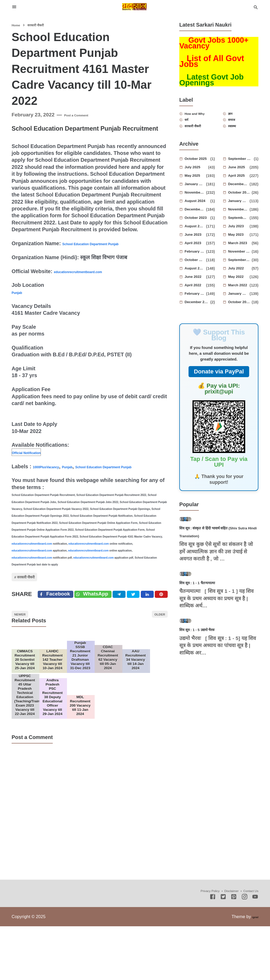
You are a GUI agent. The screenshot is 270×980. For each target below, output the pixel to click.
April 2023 (196, 252)
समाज (237, 125)
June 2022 (196, 286)
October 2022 (196, 269)
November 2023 (240, 219)
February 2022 (196, 303)
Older (154, 636)
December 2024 (240, 193)
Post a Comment (84, 115)
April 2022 (196, 294)
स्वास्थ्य (238, 134)
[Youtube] (255, 951)
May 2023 (240, 244)
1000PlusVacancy (54, 466)
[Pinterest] (170, 611)
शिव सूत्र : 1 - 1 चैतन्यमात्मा (209, 642)
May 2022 (240, 286)
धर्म (191, 125)
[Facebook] (58, 611)
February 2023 (196, 261)
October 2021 (241, 311)
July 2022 (241, 278)
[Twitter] (102, 611)
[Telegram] (130, 611)
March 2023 (241, 252)
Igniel (253, 970)
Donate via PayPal (219, 381)
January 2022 (240, 303)
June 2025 (240, 176)
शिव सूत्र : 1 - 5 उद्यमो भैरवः (209, 711)
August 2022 (196, 278)
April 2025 (240, 185)
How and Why (201, 117)
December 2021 (198, 311)
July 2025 (197, 176)
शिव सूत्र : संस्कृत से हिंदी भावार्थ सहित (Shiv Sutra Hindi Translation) (214, 566)
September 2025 (242, 168)
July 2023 (240, 235)
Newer (26, 636)
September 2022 (241, 269)
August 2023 (196, 235)
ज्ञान (235, 117)
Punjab (20, 292)
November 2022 (241, 261)
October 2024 (241, 202)
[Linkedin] (157, 611)
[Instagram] (245, 951)
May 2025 (196, 185)
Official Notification (36, 452)
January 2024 (240, 210)
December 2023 (196, 219)
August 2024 (198, 210)
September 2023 (240, 227)
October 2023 (198, 227)
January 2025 (196, 193)
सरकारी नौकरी (36, 587)
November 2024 (196, 202)
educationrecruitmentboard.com (94, 271)
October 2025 (198, 168)
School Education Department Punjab (109, 243)
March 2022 (240, 294)
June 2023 (196, 244)
